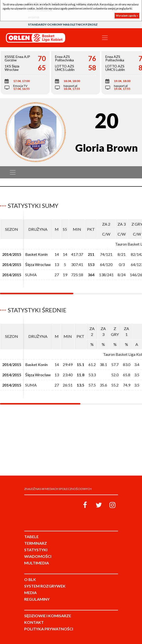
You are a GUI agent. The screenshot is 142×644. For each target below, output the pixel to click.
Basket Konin (36, 254)
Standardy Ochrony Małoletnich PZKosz (63, 24)
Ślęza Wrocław (38, 264)
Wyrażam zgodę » (127, 15)
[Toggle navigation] (105, 38)
